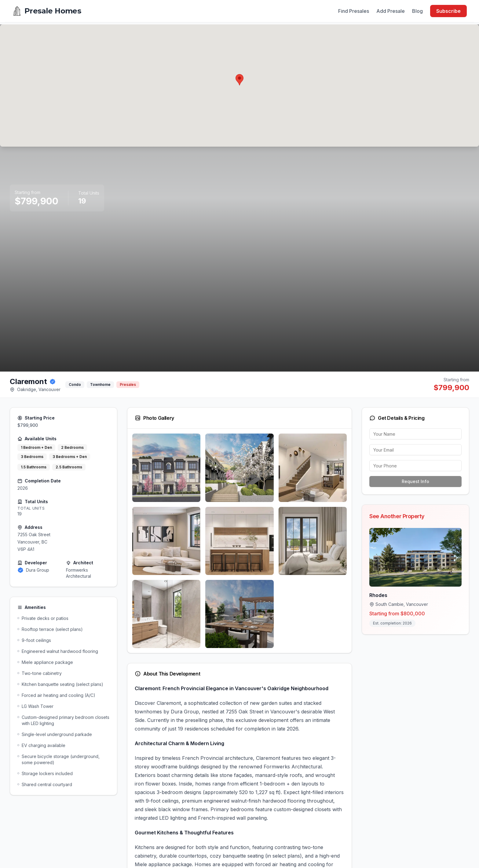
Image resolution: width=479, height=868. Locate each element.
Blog (417, 11)
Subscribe (448, 11)
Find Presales (354, 11)
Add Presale (391, 11)
